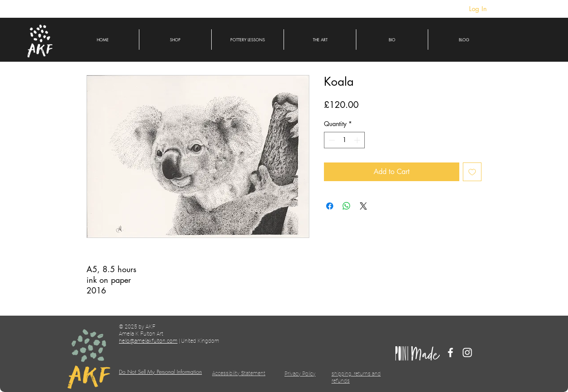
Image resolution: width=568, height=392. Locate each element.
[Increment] (358, 140)
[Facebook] (450, 352)
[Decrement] (331, 140)
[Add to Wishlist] (472, 172)
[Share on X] (363, 206)
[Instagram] (467, 352)
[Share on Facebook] (330, 206)
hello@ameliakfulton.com (148, 341)
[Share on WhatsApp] (347, 206)
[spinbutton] (344, 140)
